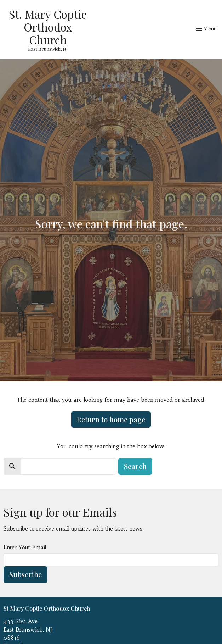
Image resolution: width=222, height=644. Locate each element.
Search (135, 466)
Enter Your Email (25, 547)
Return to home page (111, 419)
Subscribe (25, 574)
